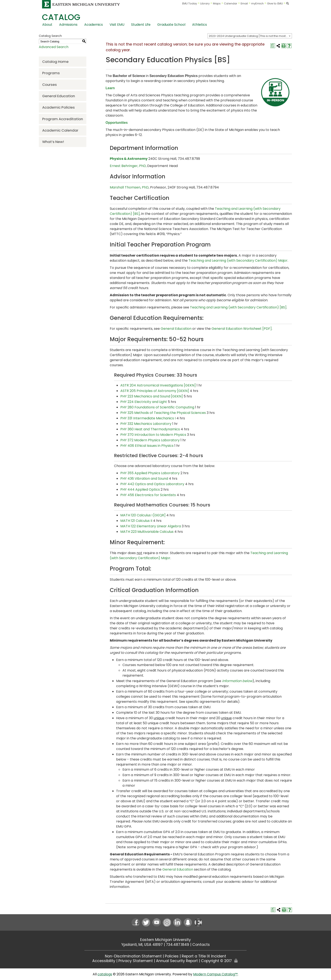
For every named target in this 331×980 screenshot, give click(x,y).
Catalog (61, 17)
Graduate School (171, 25)
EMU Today (190, 3)
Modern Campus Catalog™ (215, 974)
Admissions (68, 25)
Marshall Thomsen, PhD (129, 187)
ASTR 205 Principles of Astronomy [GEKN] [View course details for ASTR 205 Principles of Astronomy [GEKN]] (155, 391)
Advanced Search (54, 47)
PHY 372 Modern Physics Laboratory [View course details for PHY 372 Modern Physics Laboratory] (150, 440)
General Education (59, 96)
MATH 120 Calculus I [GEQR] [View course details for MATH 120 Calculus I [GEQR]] (143, 515)
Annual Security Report (177, 961)
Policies (172, 956)
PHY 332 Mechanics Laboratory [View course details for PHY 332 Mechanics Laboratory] (146, 424)
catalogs (105, 974)
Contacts (201, 945)
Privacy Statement (136, 961)
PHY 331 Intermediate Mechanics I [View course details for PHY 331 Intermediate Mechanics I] (148, 418)
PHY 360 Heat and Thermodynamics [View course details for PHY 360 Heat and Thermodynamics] (150, 429)
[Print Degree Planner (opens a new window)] (273, 46)
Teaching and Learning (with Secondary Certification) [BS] (238, 307)
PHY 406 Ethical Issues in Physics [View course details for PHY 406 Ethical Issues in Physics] (147, 446)
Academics (94, 25)
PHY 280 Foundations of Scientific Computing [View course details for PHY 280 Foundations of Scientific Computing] (157, 407)
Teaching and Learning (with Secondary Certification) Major (238, 260)
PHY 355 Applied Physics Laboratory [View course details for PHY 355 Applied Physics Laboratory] (150, 473)
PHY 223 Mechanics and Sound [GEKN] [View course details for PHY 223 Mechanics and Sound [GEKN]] (152, 396)
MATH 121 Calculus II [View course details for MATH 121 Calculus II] (136, 521)
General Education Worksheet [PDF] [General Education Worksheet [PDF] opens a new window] (242, 329)
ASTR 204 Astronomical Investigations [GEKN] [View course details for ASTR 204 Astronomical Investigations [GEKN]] (158, 385)
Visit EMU (117, 25)
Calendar (231, 3)
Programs (51, 73)
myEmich (257, 3)
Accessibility (104, 961)
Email (244, 3)
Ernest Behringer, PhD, (128, 166)
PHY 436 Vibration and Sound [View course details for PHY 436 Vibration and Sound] (144, 479)
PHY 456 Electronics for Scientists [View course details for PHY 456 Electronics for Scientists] (148, 495)
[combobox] (250, 36)
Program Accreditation (63, 119)
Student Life (141, 25)
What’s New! (53, 142)
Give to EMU (275, 3)
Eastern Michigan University (165, 940)
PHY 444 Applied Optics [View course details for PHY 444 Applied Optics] (140, 489)
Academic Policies (58, 107)
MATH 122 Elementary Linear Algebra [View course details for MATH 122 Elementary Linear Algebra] (151, 526)
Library (205, 3)
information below (237, 681)
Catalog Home (55, 62)
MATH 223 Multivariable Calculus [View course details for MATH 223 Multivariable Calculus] (147, 532)
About (47, 25)
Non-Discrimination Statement (133, 956)
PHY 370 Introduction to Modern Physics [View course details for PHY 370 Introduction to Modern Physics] (153, 435)
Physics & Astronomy (129, 159)
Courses (50, 85)
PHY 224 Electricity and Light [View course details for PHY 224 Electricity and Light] (144, 402)
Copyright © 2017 (216, 961)
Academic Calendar (60, 130)
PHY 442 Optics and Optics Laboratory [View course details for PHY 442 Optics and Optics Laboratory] (152, 484)
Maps (217, 3)
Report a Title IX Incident (204, 956)
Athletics (199, 25)
